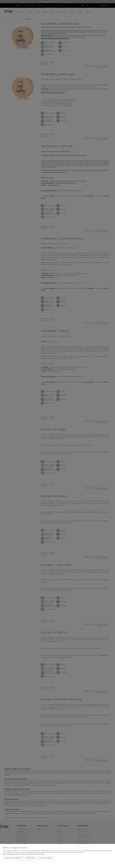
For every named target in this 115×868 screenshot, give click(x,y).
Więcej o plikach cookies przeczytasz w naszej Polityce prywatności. (24, 854)
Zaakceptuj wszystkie (45, 858)
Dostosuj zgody (30, 858)
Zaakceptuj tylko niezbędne (13, 858)
